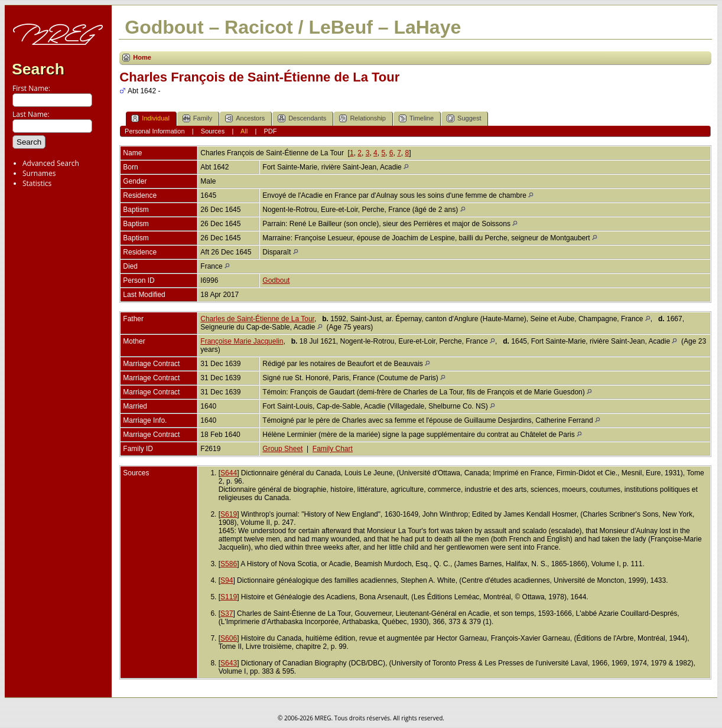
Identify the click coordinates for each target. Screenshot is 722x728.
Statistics (37, 183)
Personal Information (155, 131)
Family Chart (333, 449)
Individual (150, 118)
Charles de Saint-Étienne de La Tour (257, 319)
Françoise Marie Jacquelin (242, 341)
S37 (227, 613)
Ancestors (245, 118)
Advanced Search (51, 163)
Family (197, 118)
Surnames (39, 173)
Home (142, 57)
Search (38, 69)
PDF (270, 131)
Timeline (416, 118)
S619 (229, 514)
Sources (213, 131)
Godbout (276, 280)
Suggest (464, 118)
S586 (229, 564)
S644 (229, 473)
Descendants (302, 118)
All (244, 131)
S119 (229, 597)
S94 (227, 580)
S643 (229, 663)
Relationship (362, 118)
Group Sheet (282, 449)
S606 (229, 638)
